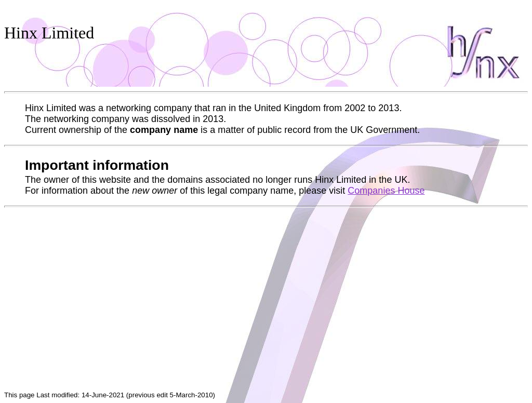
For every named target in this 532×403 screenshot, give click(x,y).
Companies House (386, 191)
